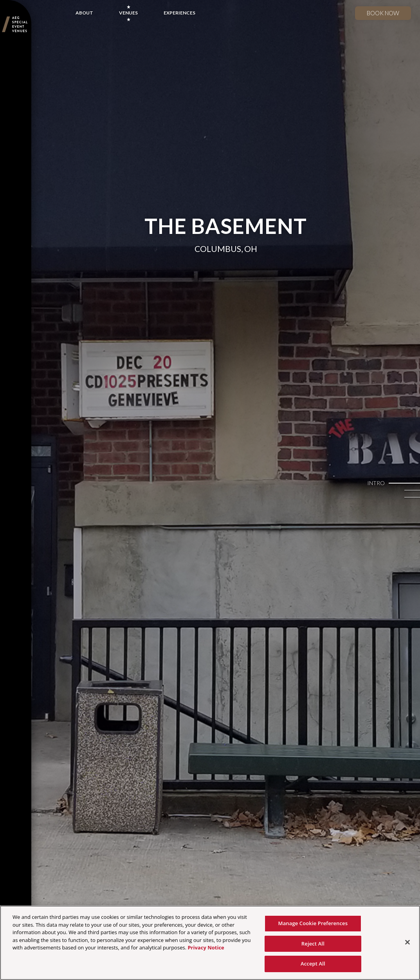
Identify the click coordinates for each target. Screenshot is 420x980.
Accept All (313, 964)
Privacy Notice (206, 947)
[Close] (407, 942)
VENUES (128, 13)
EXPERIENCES (179, 13)
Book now (383, 13)
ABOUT (84, 13)
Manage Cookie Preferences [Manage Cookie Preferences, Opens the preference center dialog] (313, 923)
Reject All (313, 944)
